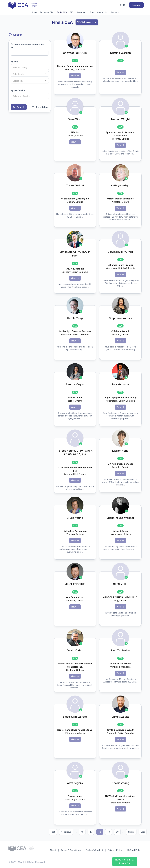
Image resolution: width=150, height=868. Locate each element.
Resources (82, 12)
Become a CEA (47, 12)
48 (100, 832)
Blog (92, 12)
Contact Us (102, 12)
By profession (18, 90)
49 (109, 832)
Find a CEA (62, 12)
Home (34, 12)
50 (117, 832)
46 (82, 832)
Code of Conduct (94, 850)
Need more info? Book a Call (125, 861)
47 (91, 832)
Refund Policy (134, 850)
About (53, 850)
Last (143, 832)
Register (136, 5)
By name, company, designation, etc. (28, 46)
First (53, 832)
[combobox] (30, 67)
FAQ (72, 12)
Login (123, 5)
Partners (115, 12)
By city (14, 62)
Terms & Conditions (71, 850)
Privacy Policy (115, 850)
